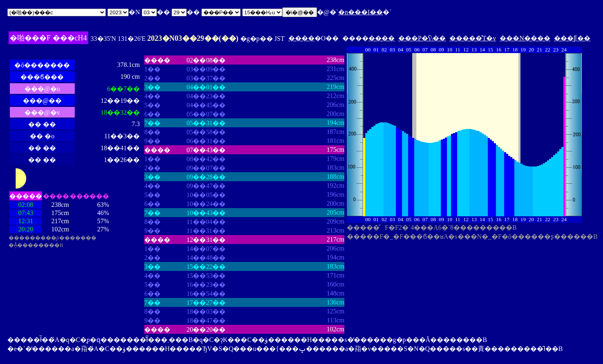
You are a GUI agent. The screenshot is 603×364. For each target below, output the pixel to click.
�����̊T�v (473, 38)
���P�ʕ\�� (422, 38)
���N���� (525, 38)
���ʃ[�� (572, 38)
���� (301, 38)
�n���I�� (361, 12)
